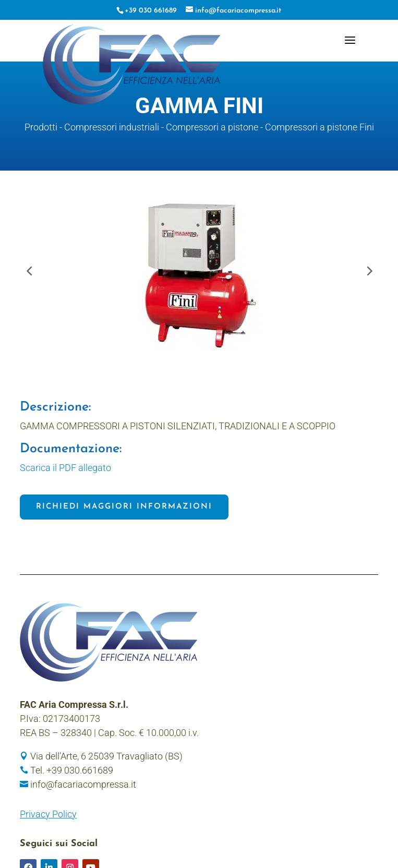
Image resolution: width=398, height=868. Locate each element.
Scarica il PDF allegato (65, 468)
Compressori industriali (112, 127)
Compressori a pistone (212, 127)
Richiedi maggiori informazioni (124, 507)
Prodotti (41, 127)
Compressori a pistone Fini (319, 127)
